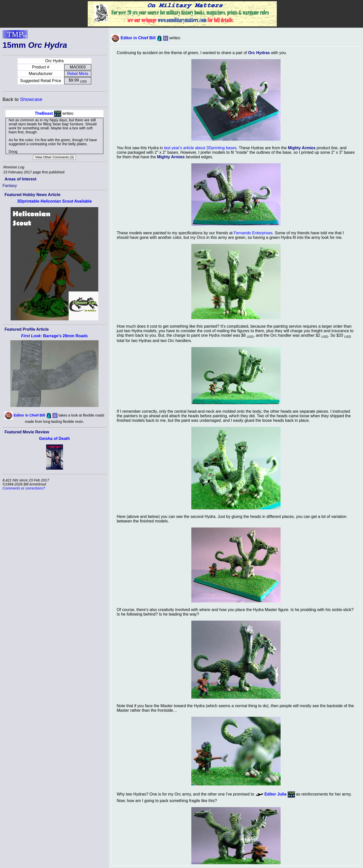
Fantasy (10, 186)
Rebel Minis (78, 74)
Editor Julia (275, 794)
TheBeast (44, 113)
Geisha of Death (54, 439)
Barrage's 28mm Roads (54, 336)
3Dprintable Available (54, 201)
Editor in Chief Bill (29, 415)
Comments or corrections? (24, 488)
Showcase (31, 99)
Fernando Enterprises (253, 233)
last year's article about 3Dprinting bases (200, 148)
